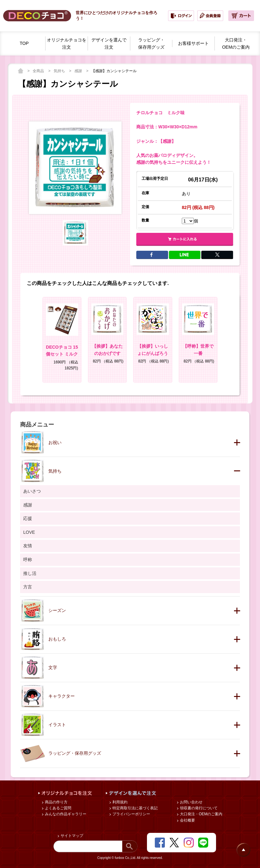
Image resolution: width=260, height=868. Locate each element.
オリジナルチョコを (67, 44)
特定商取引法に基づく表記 (135, 808)
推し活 (30, 573)
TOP (24, 43)
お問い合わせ (191, 802)
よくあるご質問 (58, 808)
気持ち (60, 71)
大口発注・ (236, 44)
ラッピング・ (151, 44)
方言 (28, 587)
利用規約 (119, 802)
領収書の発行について (198, 808)
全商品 (39, 71)
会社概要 (187, 820)
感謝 (79, 71)
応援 (28, 518)
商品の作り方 (56, 802)
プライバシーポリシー (131, 814)
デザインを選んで (109, 44)
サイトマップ (71, 836)
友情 (28, 546)
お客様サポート (193, 43)
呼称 (28, 560)
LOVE (29, 532)
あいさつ (32, 491)
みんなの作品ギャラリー (65, 814)
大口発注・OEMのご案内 (201, 814)
